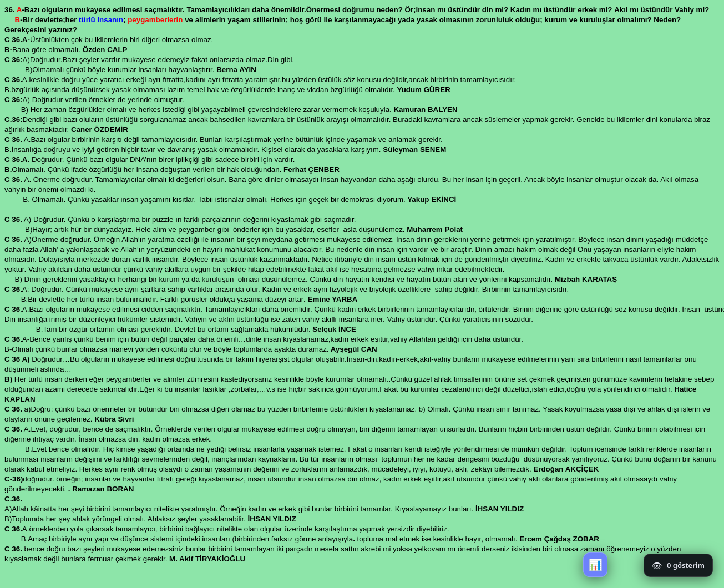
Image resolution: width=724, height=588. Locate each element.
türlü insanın (100, 20)
